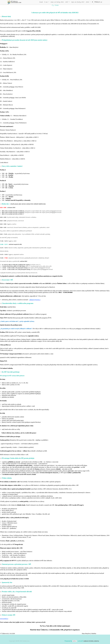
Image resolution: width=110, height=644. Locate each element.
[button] (92, 2)
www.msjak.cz (4, 619)
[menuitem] (41, 2)
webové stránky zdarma (91, 641)
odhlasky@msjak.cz (35, 300)
